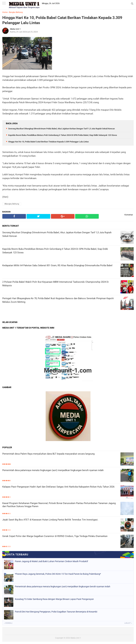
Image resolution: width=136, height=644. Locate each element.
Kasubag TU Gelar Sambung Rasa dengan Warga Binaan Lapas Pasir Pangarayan (54, 599)
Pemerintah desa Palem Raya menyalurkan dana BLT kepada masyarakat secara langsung (48, 454)
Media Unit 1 (76, 638)
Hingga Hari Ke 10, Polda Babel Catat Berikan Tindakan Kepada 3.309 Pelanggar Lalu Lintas (62, 20)
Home (5, 12)
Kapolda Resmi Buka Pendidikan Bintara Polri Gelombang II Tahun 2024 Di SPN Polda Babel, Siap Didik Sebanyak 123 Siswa (63, 135)
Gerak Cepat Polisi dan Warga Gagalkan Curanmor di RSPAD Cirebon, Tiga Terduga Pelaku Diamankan (55, 536)
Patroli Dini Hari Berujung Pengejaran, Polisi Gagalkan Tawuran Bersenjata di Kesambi (56, 612)
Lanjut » (128, 623)
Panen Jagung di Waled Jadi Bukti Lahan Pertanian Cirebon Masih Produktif (51, 561)
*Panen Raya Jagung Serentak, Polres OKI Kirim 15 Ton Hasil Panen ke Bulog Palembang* (58, 574)
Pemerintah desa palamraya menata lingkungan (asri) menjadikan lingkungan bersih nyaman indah (53, 470)
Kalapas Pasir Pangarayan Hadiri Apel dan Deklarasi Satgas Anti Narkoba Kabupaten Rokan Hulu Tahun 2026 (58, 487)
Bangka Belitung (16, 12)
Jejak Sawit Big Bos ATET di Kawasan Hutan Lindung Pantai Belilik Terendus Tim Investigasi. (50, 520)
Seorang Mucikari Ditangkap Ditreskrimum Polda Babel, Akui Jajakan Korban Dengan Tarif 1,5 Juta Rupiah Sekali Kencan (61, 129)
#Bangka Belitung (12, 204)
